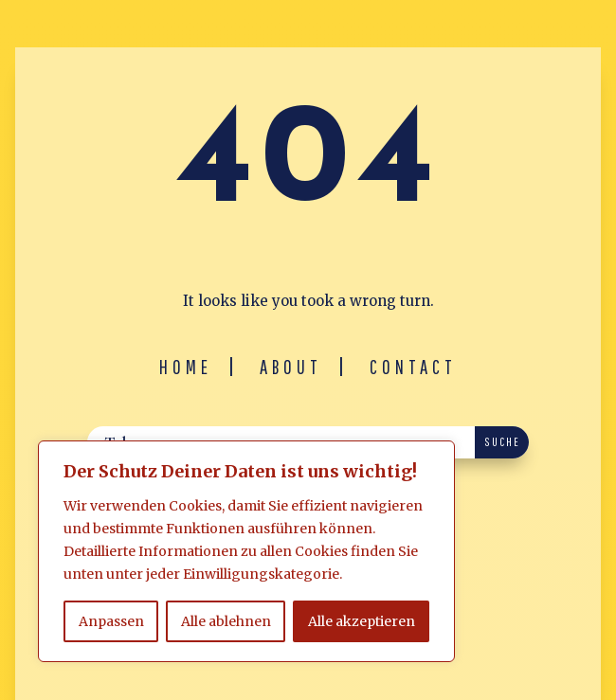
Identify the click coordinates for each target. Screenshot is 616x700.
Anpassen (111, 621)
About (291, 367)
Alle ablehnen (226, 621)
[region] (246, 551)
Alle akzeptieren (362, 621)
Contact (413, 367)
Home (186, 367)
